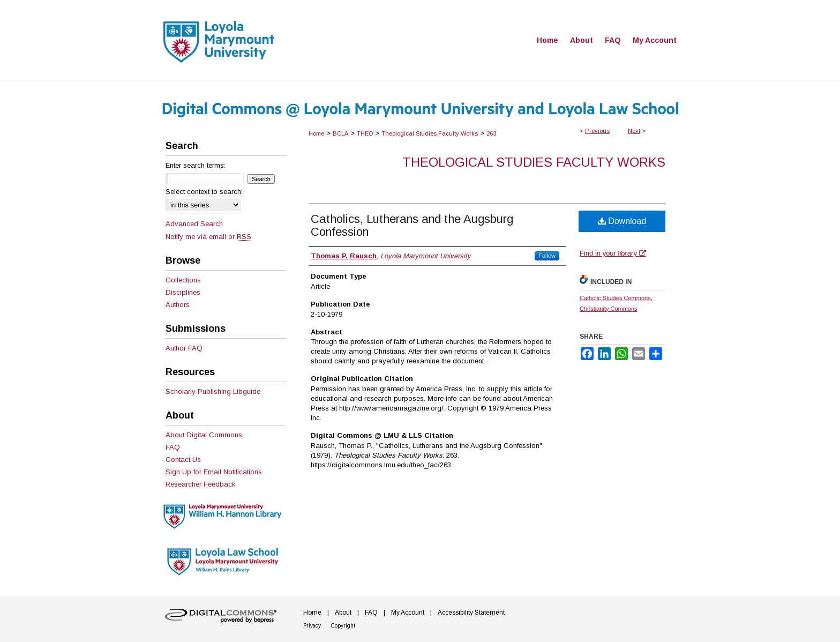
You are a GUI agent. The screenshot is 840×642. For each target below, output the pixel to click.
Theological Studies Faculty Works (430, 133)
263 (491, 133)
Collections (183, 280)
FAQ (173, 447)
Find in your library (613, 253)
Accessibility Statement (471, 613)
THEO (365, 133)
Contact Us (183, 460)
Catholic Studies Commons (615, 298)
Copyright (343, 626)
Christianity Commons (609, 309)
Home (316, 133)
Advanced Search (194, 224)
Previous (597, 131)
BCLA (340, 133)
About (343, 613)
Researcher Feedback (201, 484)
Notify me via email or (208, 237)
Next (634, 131)
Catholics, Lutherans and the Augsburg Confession (412, 225)
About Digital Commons (204, 435)
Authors (178, 305)
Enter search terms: (196, 165)
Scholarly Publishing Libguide (213, 391)
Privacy (312, 626)
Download (622, 221)
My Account (408, 613)
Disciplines (183, 292)
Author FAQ (184, 348)
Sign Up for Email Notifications (214, 472)
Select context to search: (204, 192)
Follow (547, 256)
